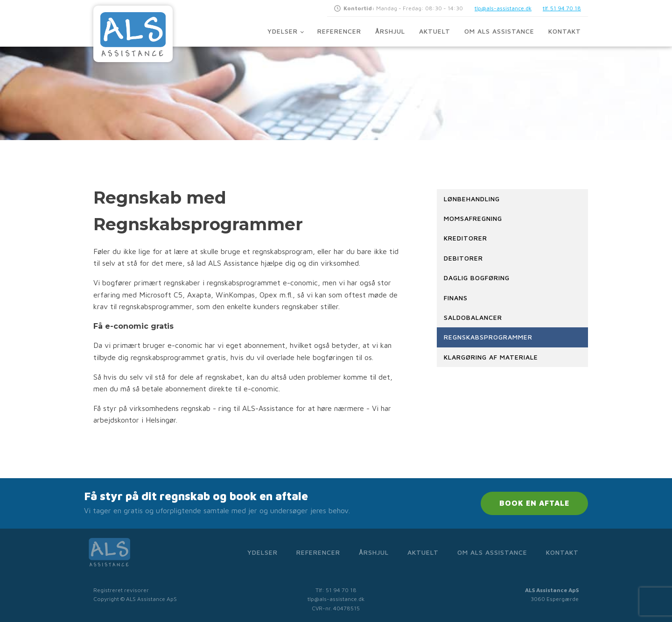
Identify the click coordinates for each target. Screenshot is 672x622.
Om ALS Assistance (499, 31)
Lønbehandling (472, 199)
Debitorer (463, 258)
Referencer (339, 31)
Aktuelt (435, 31)
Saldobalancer (473, 317)
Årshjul (390, 31)
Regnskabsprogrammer (488, 337)
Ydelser (283, 31)
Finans (456, 298)
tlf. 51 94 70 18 (562, 8)
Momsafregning (473, 218)
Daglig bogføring (477, 278)
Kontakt (565, 31)
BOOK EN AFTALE (534, 503)
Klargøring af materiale (491, 357)
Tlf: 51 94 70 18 (336, 590)
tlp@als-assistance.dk (503, 8)
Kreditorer (465, 238)
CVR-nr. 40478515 (336, 608)
